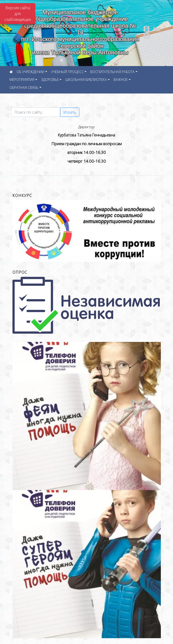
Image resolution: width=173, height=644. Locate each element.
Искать (70, 112)
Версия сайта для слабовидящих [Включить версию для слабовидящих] (18, 14)
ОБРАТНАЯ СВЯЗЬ (24, 88)
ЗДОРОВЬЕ (50, 80)
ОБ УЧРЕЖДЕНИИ (30, 72)
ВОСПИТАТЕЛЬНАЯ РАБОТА (112, 72)
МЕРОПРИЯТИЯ (22, 80)
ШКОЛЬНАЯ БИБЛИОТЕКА (86, 80)
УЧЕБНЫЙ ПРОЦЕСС (67, 72)
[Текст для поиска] (36, 112)
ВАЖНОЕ (121, 80)
